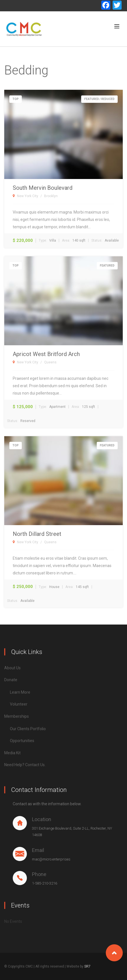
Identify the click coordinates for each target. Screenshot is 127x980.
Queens (50, 362)
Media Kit (12, 753)
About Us (12, 668)
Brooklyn (51, 196)
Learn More (20, 692)
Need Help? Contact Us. (25, 765)
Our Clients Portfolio (28, 729)
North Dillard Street (37, 534)
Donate (11, 680)
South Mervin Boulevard (43, 188)
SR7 (87, 966)
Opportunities (22, 741)
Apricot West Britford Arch (46, 354)
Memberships (17, 716)
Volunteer (19, 704)
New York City (28, 196)
